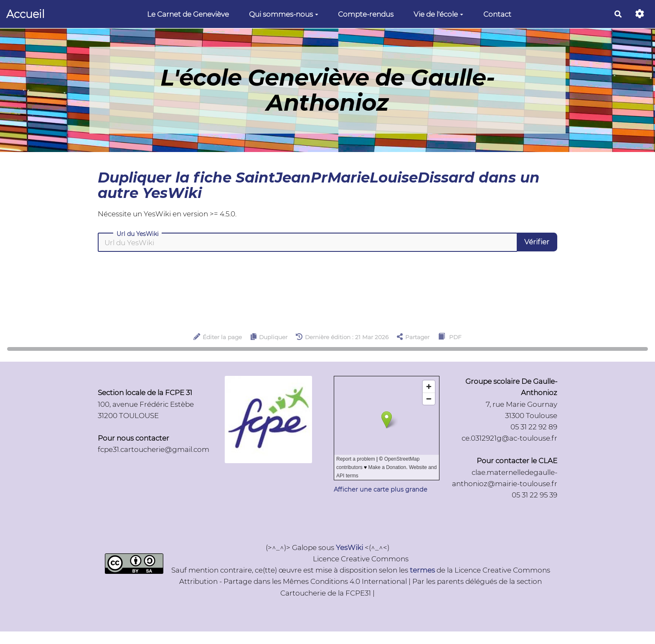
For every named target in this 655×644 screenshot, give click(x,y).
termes (422, 570)
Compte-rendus (366, 14)
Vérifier (537, 242)
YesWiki (349, 548)
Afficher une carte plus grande (381, 489)
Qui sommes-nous (284, 14)
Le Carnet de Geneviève (188, 14)
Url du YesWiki (138, 234)
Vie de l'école (438, 14)
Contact (497, 14)
